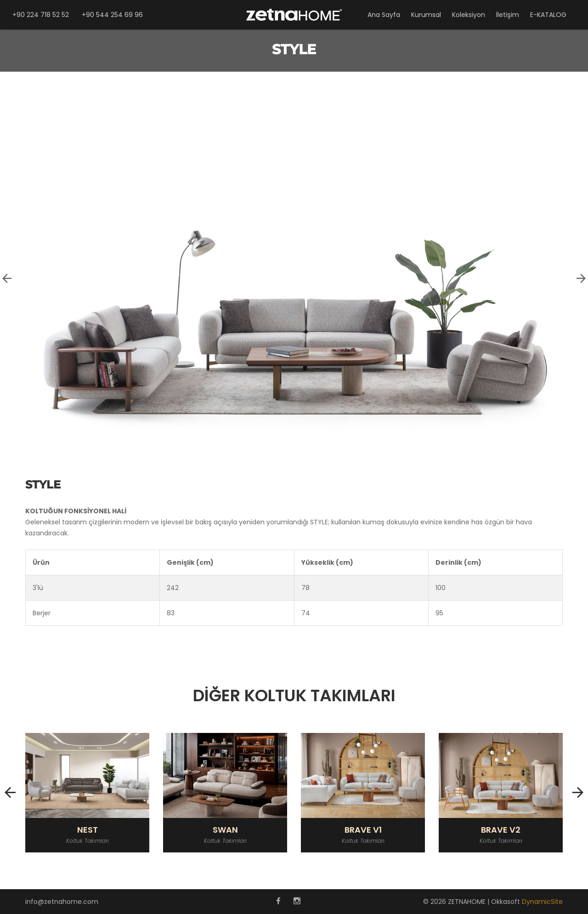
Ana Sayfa (384, 15)
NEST (88, 830)
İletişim (508, 15)
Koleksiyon (469, 15)
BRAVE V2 (501, 830)
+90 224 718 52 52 (41, 15)
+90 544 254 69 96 (112, 15)
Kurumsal (426, 15)
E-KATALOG (548, 15)
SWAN (225, 830)
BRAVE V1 (363, 830)
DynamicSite (542, 902)
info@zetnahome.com (62, 902)
